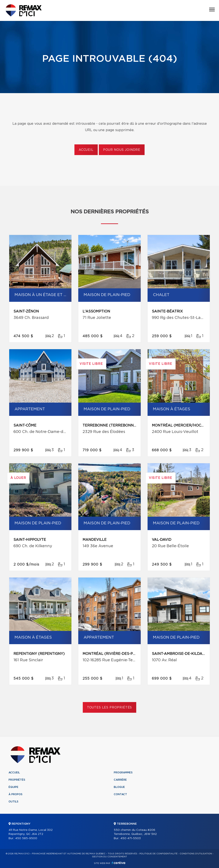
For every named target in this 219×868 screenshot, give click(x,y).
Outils (13, 802)
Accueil (86, 150)
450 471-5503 (131, 838)
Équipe (13, 787)
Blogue (119, 787)
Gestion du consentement (109, 857)
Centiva (118, 863)
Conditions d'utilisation (196, 854)
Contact (120, 794)
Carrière (120, 780)
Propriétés (17, 780)
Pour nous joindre (122, 150)
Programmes (123, 773)
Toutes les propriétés (110, 708)
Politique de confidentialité (158, 854)
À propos (16, 794)
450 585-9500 (26, 838)
